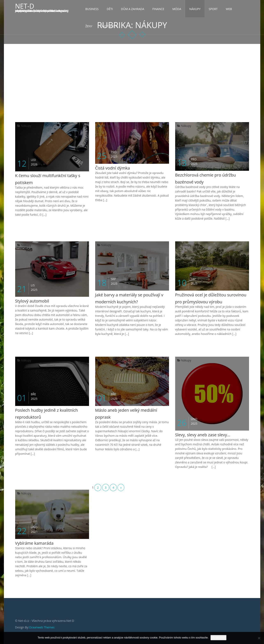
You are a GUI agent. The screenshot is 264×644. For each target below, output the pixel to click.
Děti (110, 9)
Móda (177, 9)
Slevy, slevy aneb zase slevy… (203, 435)
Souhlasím (218, 638)
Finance (158, 9)
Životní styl (109, 26)
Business (92, 9)
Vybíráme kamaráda (34, 543)
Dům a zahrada (133, 9)
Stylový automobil (32, 301)
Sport (213, 9)
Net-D (25, 6)
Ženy (89, 26)
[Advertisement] (132, 75)
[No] (259, 638)
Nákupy (195, 9)
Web (229, 9)
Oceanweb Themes (42, 627)
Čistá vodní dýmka (113, 168)
